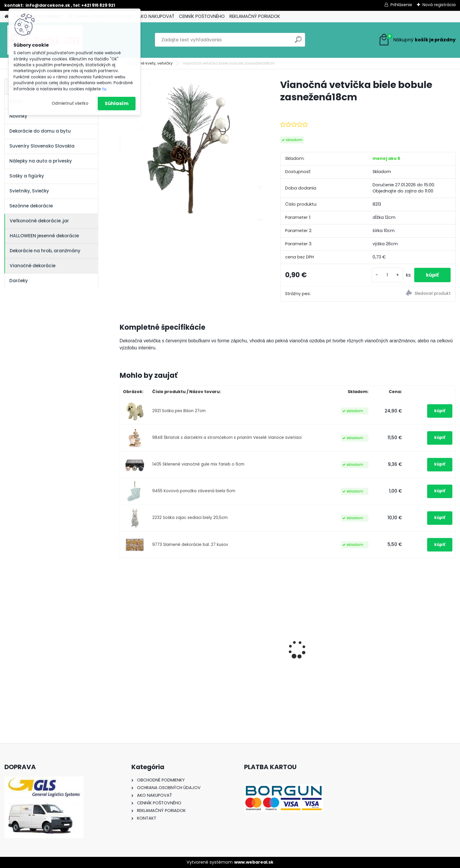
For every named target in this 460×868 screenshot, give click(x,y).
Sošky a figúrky (27, 176)
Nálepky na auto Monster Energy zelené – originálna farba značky (239, 639)
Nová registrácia (439, 5)
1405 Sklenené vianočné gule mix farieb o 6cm (198, 464)
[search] (298, 42)
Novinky (18, 116)
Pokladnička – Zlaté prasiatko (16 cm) (413, 651)
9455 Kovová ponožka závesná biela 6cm (194, 491)
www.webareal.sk (254, 862)
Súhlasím (117, 103)
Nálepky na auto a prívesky (41, 161)
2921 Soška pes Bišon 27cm (179, 411)
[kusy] (387, 275)
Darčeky (19, 281)
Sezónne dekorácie (31, 206)
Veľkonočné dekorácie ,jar (39, 221)
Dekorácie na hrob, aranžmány (45, 251)
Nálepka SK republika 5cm (324, 650)
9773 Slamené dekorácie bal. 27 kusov (190, 545)
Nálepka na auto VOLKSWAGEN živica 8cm (159, 653)
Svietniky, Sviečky (29, 191)
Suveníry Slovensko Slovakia (42, 146)
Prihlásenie (401, 5)
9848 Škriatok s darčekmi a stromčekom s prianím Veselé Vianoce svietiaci (227, 438)
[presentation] (123, 639)
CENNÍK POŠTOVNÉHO (202, 16)
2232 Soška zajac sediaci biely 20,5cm (190, 518)
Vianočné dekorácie (33, 266)
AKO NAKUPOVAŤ (156, 16)
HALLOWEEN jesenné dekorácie (44, 236)
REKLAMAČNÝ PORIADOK (255, 16)
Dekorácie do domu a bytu (40, 131)
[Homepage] (6, 17)
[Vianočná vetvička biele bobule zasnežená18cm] (191, 149)
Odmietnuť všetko (70, 103)
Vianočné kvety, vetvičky (149, 63)
